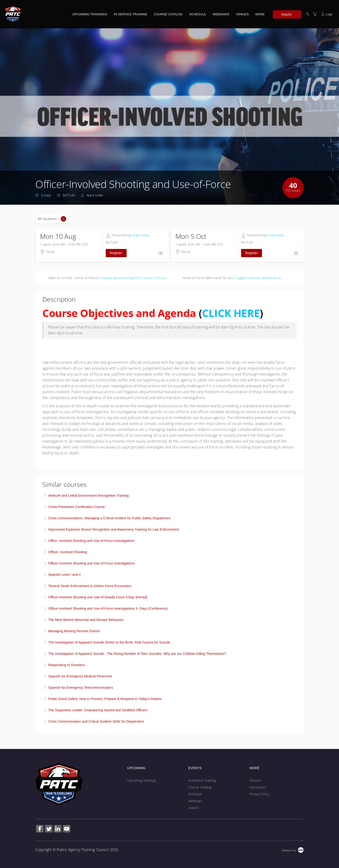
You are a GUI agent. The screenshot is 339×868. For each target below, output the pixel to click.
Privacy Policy (259, 794)
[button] (161, 253)
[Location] (52, 219)
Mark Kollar (141, 235)
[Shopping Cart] (315, 14)
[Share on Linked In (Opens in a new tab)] (58, 829)
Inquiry (286, 14)
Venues (242, 14)
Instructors (258, 787)
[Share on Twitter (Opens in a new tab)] (49, 829)
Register (116, 253)
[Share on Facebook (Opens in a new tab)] (40, 829)
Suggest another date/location (258, 278)
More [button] (260, 14)
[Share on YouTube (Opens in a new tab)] (67, 829)
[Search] (307, 14)
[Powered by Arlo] (293, 850)
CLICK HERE (231, 313)
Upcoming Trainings (90, 14)
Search (194, 808)
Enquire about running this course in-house (133, 278)
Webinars (221, 14)
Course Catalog (168, 14)
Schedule (198, 14)
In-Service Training (130, 14)
